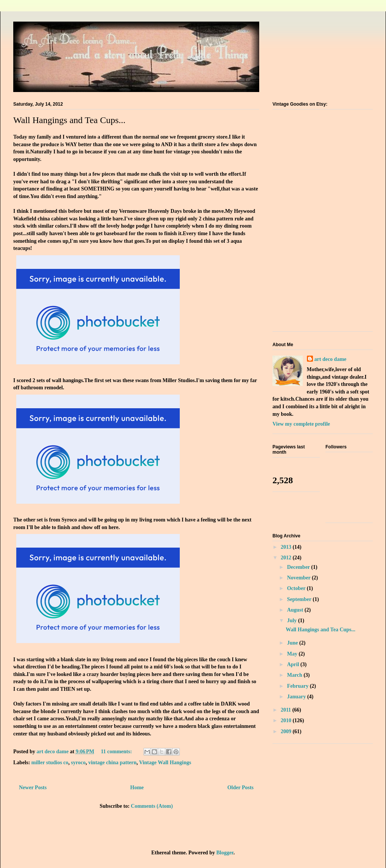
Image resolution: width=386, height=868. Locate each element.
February (298, 686)
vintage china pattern (112, 763)
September (300, 599)
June (293, 643)
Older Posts (240, 788)
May (293, 654)
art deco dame (331, 359)
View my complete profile (301, 424)
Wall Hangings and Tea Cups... (69, 120)
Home (137, 788)
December (299, 567)
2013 (287, 547)
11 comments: (117, 752)
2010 (287, 720)
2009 (287, 731)
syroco (79, 763)
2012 (287, 558)
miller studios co (50, 763)
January (297, 697)
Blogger (225, 853)
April (293, 664)
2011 (287, 710)
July (292, 621)
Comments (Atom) (152, 806)
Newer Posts (33, 788)
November (299, 578)
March (295, 675)
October (297, 588)
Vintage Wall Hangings (165, 763)
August (296, 610)
